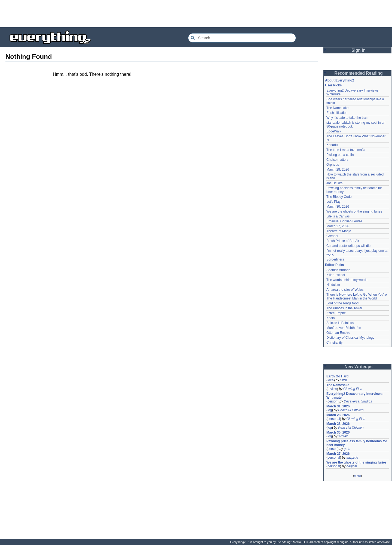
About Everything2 (340, 80)
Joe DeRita (334, 183)
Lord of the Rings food (342, 303)
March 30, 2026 (338, 207)
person (333, 401)
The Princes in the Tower (344, 308)
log (330, 410)
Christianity (334, 343)
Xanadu (332, 145)
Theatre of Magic (339, 231)
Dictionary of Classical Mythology (350, 338)
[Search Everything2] (242, 38)
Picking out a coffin (340, 155)
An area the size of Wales (345, 290)
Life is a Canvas (338, 216)
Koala (331, 318)
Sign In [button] (359, 50)
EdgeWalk (334, 131)
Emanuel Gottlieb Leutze (344, 221)
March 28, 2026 (338, 169)
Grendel (332, 236)
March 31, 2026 (338, 406)
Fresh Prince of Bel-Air (343, 241)
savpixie (352, 458)
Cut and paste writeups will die (348, 246)
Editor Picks (334, 265)
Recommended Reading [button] (359, 73)
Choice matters (337, 160)
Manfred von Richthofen (344, 328)
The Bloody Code (339, 197)
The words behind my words (347, 280)
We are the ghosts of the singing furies (354, 211)
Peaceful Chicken (351, 410)
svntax (343, 436)
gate (347, 449)
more (357, 476)
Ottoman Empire (338, 333)
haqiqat (352, 466)
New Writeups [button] (359, 367)
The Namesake (337, 108)
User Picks (333, 85)
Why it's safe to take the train (347, 118)
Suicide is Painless (340, 323)
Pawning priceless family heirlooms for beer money (357, 443)
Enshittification (337, 113)
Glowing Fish (353, 389)
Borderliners (335, 259)
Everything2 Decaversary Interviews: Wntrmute (355, 396)
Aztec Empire (336, 313)
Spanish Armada (338, 270)
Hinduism (333, 285)
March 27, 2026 (338, 226)
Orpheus (333, 165)
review (332, 389)
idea (331, 380)
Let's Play (333, 202)
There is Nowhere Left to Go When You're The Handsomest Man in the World (357, 296)
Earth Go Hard (337, 376)
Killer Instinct (336, 275)
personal (334, 419)
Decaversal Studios (358, 401)
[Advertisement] (196, 14)
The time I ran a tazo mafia (346, 150)
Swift (344, 380)
